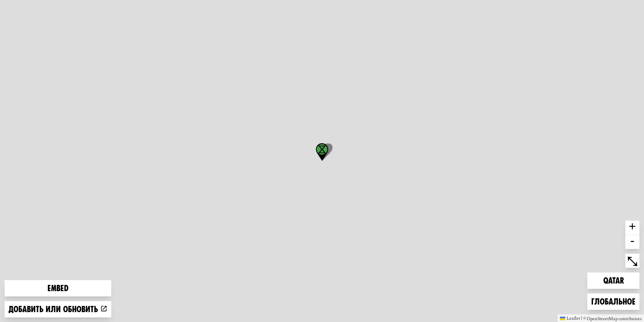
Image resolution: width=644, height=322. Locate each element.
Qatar (618, 280)
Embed (58, 288)
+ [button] (632, 228)
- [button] (632, 242)
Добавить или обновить (58, 309)
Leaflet (570, 318)
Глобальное (613, 301)
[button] (322, 152)
